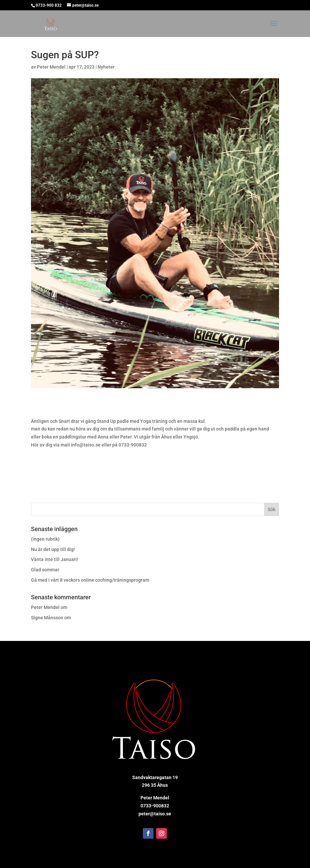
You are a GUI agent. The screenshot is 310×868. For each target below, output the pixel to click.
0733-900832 (155, 806)
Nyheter (106, 67)
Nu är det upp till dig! (53, 549)
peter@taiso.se (155, 814)
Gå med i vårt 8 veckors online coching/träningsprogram (90, 580)
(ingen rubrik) (45, 539)
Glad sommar (45, 570)
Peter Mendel (51, 67)
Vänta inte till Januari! (55, 559)
